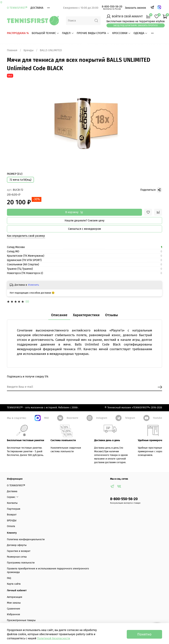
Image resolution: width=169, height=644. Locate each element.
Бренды (29, 50)
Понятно (144, 634)
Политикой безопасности (54, 638)
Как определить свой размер (26, 236)
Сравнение (14, 609)
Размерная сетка (17, 557)
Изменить (34, 285)
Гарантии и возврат (19, 551)
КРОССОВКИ (121, 33)
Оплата (11, 526)
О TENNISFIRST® (17, 8)
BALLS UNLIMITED (51, 50)
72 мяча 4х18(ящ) (20, 180)
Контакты (12, 503)
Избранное (14, 614)
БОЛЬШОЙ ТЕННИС (45, 33)
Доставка (37, 8)
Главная (12, 50)
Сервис (13, 497)
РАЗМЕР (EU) (15, 174)
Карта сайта (14, 584)
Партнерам (14, 509)
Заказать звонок (135, 8)
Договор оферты (17, 545)
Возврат (12, 515)
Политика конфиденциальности (26, 539)
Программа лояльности (21, 563)
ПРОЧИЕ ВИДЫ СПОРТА (93, 33)
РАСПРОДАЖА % (18, 33)
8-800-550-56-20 (112, 7)
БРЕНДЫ (12, 521)
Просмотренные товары (21, 620)
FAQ (9, 578)
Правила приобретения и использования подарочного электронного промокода (48, 571)
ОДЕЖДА (141, 33)
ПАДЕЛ (68, 33)
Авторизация (15, 597)
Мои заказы (14, 603)
